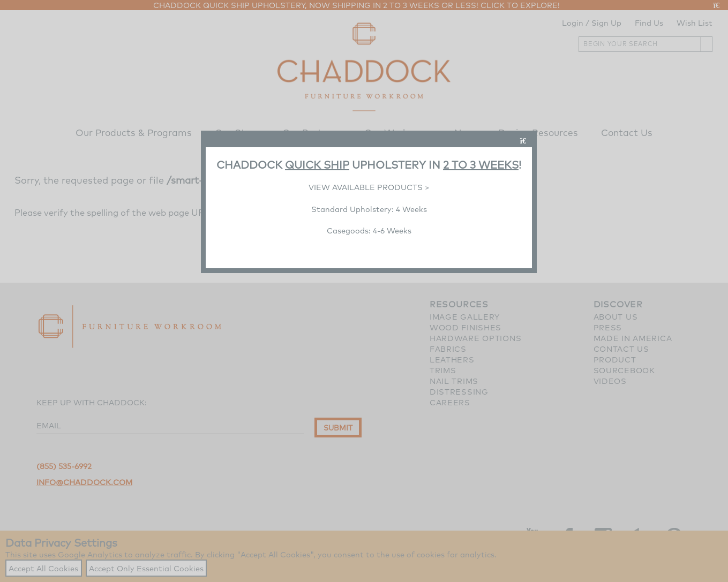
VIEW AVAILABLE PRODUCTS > (369, 187)
